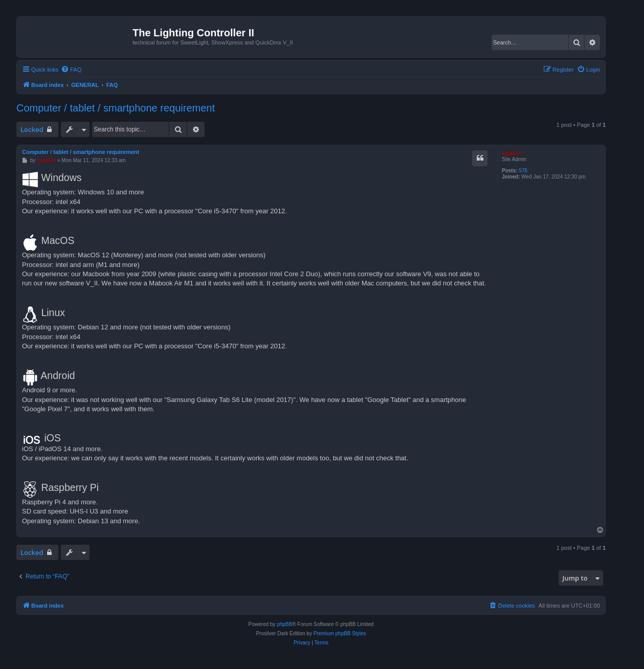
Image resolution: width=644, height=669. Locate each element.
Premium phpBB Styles (340, 633)
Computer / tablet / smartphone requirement (116, 108)
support (511, 153)
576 (523, 171)
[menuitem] (71, 70)
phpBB (284, 624)
